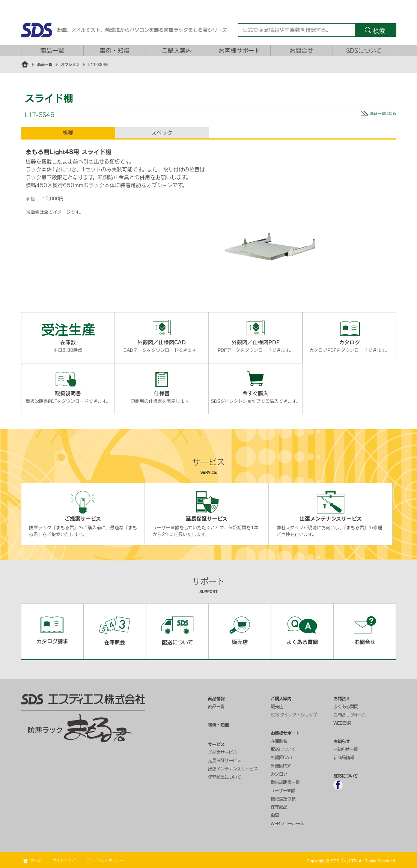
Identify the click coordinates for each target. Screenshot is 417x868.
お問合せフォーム (349, 715)
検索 (379, 31)
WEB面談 (342, 723)
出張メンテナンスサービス (233, 769)
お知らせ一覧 (345, 749)
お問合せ (301, 51)
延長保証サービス (224, 760)
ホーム (36, 860)
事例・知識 (114, 51)
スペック (162, 133)
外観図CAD (281, 757)
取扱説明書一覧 (285, 782)
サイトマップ (64, 860)
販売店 (277, 706)
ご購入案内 (177, 51)
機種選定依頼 (283, 799)
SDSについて (364, 51)
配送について (283, 749)
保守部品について (224, 777)
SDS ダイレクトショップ (294, 715)
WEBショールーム (287, 823)
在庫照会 (279, 741)
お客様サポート (239, 51)
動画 (275, 815)
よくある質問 (346, 706)
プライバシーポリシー (105, 860)
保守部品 (279, 807)
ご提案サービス (222, 752)
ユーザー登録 (283, 790)
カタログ (279, 774)
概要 (68, 133)
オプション (70, 65)
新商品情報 (344, 757)
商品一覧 (52, 51)
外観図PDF (281, 766)
